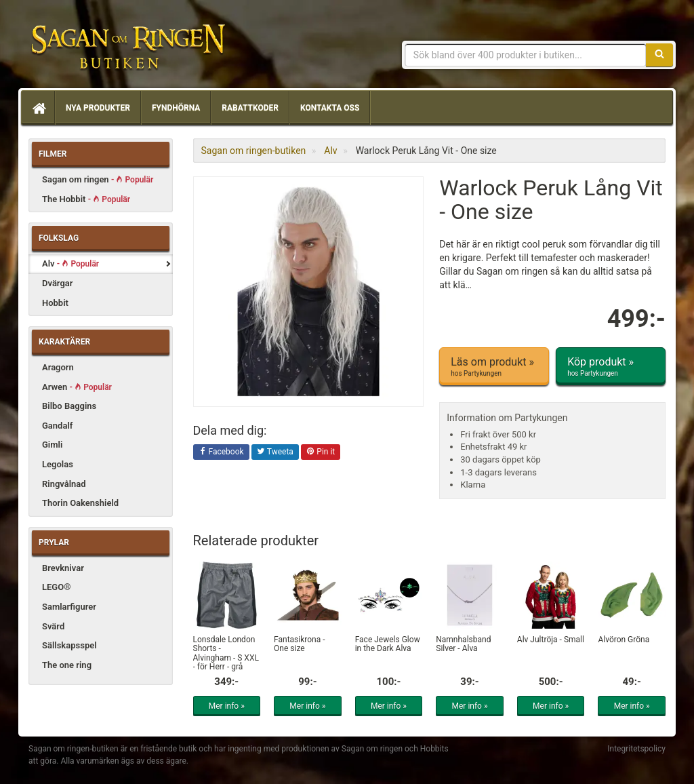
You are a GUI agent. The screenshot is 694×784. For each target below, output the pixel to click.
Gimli (52, 445)
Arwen (77, 387)
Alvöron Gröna (624, 640)
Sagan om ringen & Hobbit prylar (127, 47)
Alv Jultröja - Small (551, 640)
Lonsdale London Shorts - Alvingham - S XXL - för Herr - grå (226, 653)
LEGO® (56, 587)
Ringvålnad (64, 484)
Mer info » (227, 706)
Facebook (221, 452)
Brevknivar (63, 568)
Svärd (53, 626)
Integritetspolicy (636, 749)
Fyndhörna (176, 108)
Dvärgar (57, 283)
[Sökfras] (526, 55)
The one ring (67, 665)
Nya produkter (98, 108)
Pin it (321, 452)
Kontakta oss (330, 108)
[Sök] (659, 55)
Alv (70, 263)
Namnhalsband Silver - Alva (463, 644)
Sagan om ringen (98, 179)
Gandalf (57, 426)
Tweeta (275, 452)
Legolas (58, 464)
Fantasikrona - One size (299, 644)
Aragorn (58, 367)
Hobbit (55, 303)
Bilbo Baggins (69, 406)
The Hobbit (86, 199)
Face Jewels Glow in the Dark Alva (388, 644)
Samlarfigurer (69, 607)
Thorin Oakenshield (80, 503)
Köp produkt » (611, 367)
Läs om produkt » (494, 367)
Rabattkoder (250, 108)
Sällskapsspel (69, 645)
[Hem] (38, 108)
